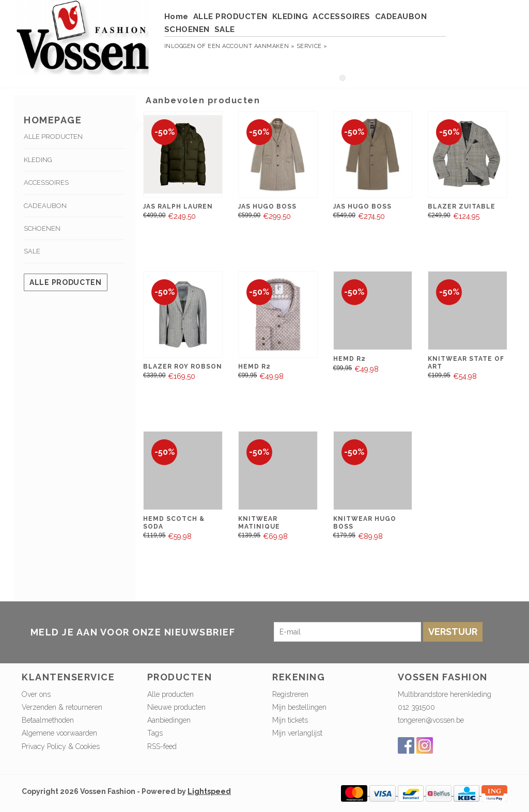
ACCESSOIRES (341, 17)
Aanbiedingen (169, 720)
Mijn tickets (290, 720)
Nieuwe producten (176, 707)
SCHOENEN (187, 29)
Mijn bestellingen (299, 707)
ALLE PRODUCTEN (230, 17)
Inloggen (180, 46)
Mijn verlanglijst (297, 733)
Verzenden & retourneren (62, 707)
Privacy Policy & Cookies (61, 746)
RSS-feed (162, 746)
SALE (225, 29)
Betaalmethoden (48, 720)
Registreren (290, 694)
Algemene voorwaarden (59, 733)
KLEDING (290, 17)
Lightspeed (209, 791)
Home (176, 17)
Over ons (36, 694)
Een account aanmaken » (251, 46)
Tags (155, 733)
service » (312, 46)
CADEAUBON (401, 17)
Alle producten (66, 282)
